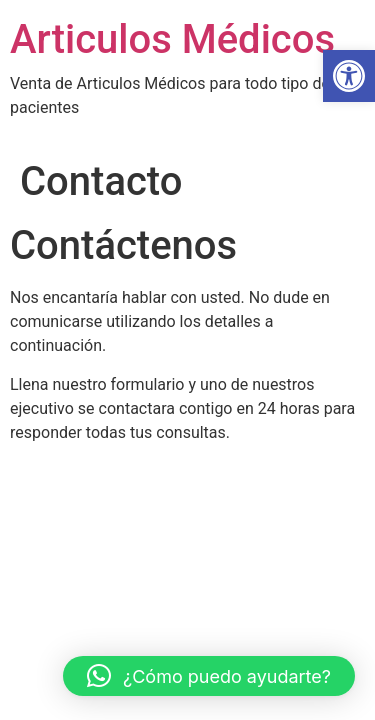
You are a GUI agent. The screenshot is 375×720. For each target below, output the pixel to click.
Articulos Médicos (172, 39)
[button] (349, 76)
